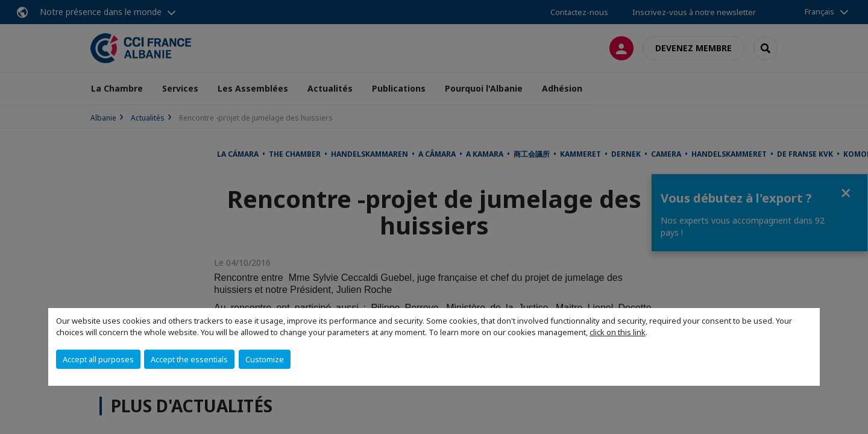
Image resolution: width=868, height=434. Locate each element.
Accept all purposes (98, 359)
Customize (265, 359)
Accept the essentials (189, 359)
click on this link (618, 332)
